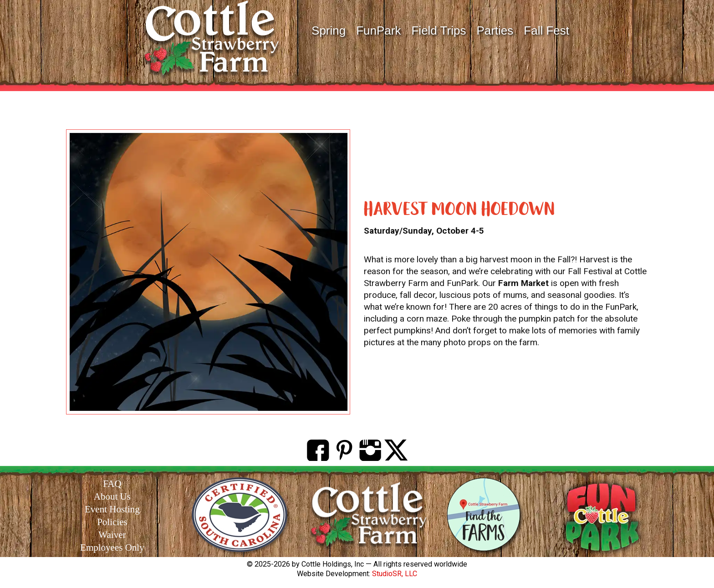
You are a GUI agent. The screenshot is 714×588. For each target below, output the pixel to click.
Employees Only (112, 547)
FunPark (378, 31)
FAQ (112, 484)
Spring (329, 31)
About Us (112, 496)
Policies (112, 522)
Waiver (112, 535)
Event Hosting (112, 509)
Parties (495, 31)
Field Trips (439, 31)
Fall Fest (546, 31)
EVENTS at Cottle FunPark (357, 112)
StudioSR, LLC (395, 574)
